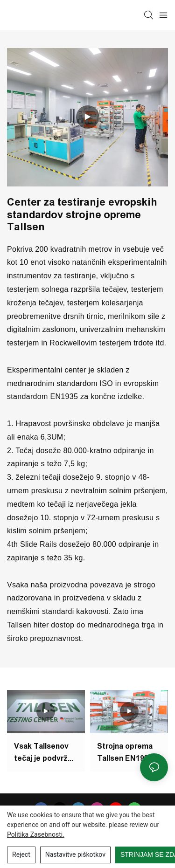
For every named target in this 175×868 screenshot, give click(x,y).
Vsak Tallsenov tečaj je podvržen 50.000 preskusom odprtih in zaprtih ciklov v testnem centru (45, 756)
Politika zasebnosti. (36, 834)
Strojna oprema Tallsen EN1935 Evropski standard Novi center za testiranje (125, 753)
